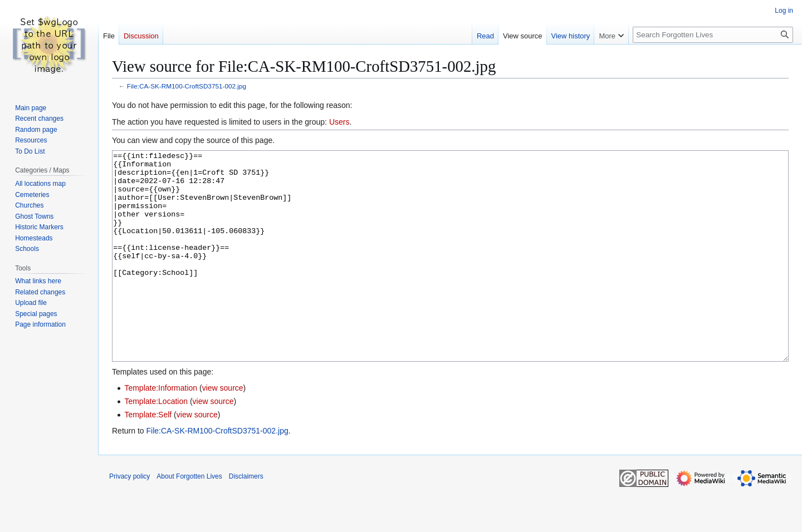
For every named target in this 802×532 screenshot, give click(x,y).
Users (339, 122)
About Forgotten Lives (189, 518)
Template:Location (156, 443)
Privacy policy (129, 518)
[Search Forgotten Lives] (713, 35)
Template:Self (148, 456)
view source (223, 430)
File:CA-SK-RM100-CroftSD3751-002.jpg (187, 86)
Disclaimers (246, 518)
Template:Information (161, 430)
